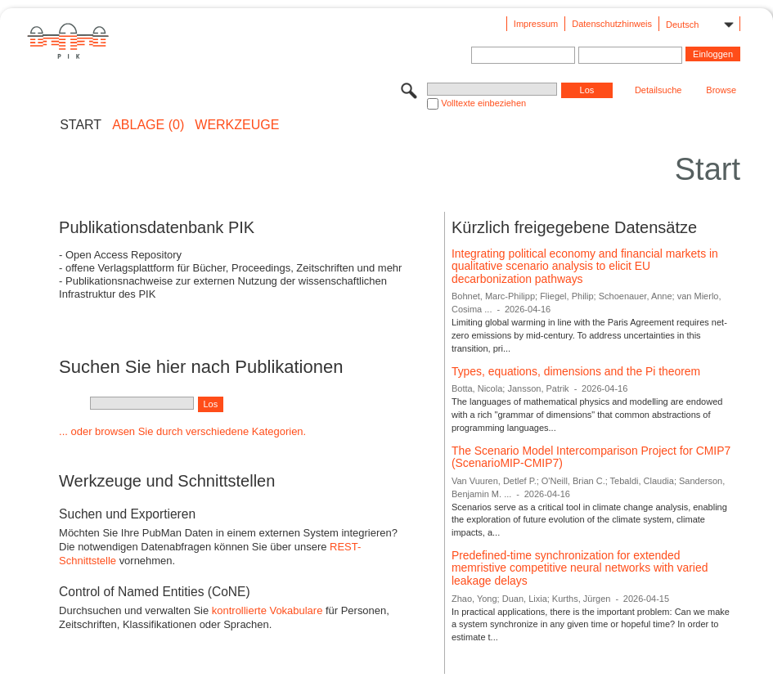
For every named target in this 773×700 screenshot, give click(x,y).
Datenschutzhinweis (612, 24)
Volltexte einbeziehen (483, 103)
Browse (721, 90)
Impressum (536, 24)
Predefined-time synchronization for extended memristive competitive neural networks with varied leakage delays (580, 568)
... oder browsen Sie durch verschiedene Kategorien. (182, 431)
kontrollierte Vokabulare (267, 610)
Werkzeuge (237, 125)
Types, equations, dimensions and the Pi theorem (576, 371)
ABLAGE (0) (148, 125)
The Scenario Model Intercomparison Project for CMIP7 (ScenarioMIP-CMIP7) (591, 457)
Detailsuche (658, 90)
